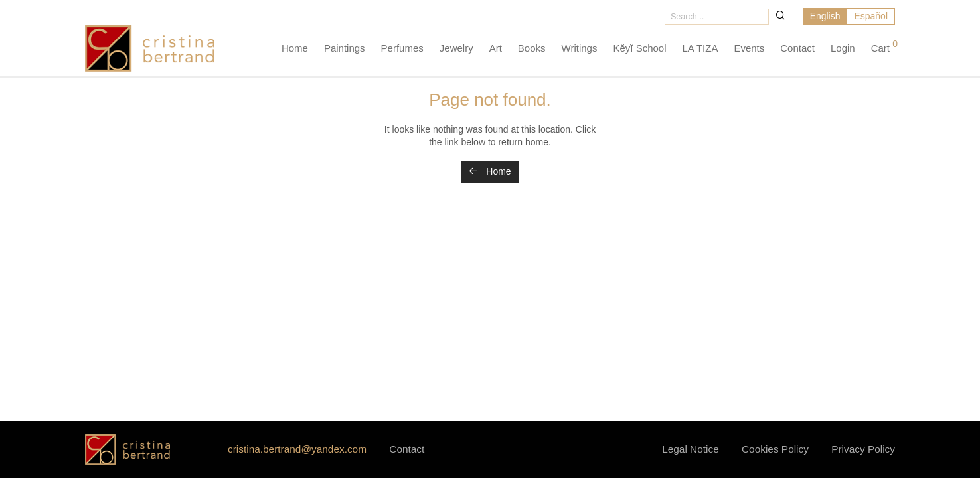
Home (295, 50)
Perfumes (402, 50)
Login (843, 50)
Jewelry (456, 50)
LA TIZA (700, 50)
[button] (780, 16)
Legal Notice (691, 449)
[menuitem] (825, 18)
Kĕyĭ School (639, 50)
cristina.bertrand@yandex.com (297, 449)
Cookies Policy (775, 449)
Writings (580, 50)
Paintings (345, 50)
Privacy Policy (863, 449)
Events (749, 50)
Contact (797, 50)
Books (532, 50)
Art (496, 50)
